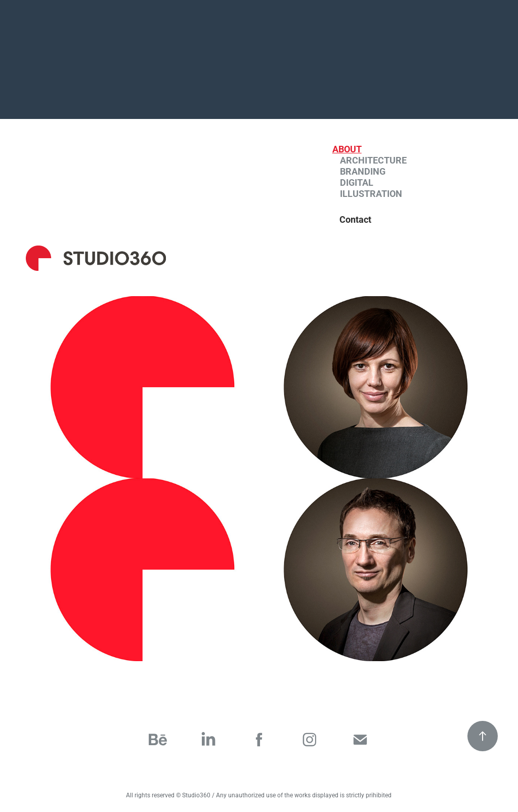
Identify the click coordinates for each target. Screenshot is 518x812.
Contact (355, 219)
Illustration (371, 193)
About (347, 149)
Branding (363, 171)
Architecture (373, 160)
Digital (357, 182)
